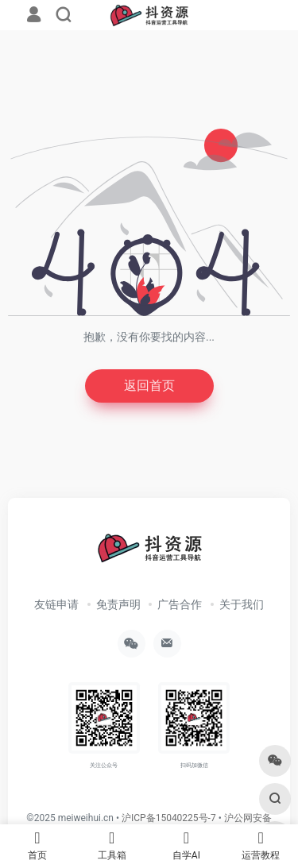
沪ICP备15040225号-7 (169, 818)
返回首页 (149, 386)
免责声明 (118, 604)
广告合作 (180, 604)
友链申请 (56, 604)
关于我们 (242, 604)
